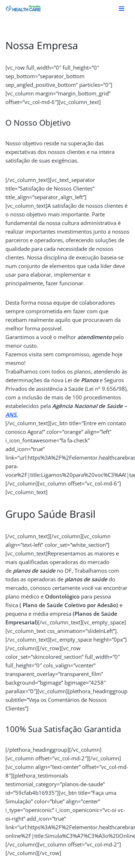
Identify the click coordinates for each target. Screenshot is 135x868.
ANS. (12, 414)
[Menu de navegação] (121, 9)
